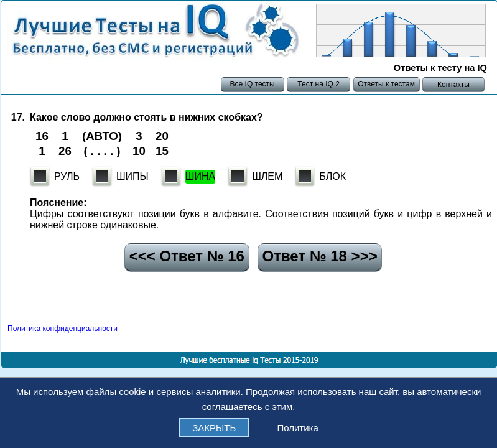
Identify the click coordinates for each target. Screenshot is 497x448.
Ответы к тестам (386, 84)
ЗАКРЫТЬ (214, 428)
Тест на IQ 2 (318, 84)
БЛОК (332, 176)
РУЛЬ (67, 176)
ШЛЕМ (267, 176)
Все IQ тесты (252, 84)
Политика (297, 428)
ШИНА (200, 176)
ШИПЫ (132, 176)
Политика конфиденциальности (63, 329)
